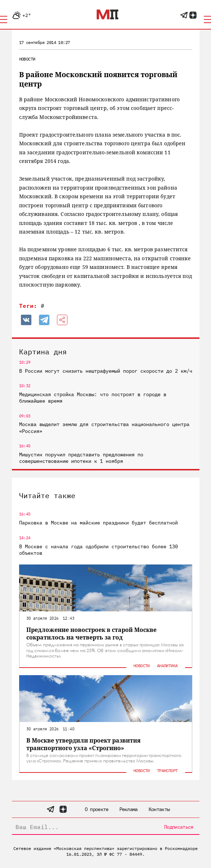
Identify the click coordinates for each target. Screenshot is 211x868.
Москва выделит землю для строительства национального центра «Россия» (104, 428)
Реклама (129, 809)
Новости (27, 59)
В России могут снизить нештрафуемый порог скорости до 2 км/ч (106, 371)
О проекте (97, 809)
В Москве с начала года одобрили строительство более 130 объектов (98, 550)
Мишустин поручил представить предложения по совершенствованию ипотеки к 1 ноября (81, 458)
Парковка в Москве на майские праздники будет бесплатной (98, 523)
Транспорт (167, 770)
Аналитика (167, 666)
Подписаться (179, 827)
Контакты (159, 809)
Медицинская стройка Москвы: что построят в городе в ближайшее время (93, 398)
